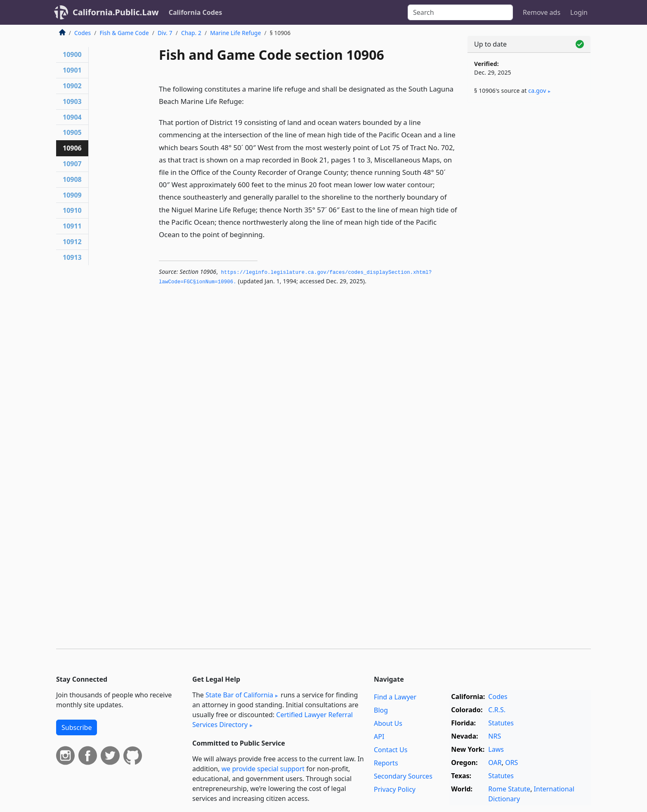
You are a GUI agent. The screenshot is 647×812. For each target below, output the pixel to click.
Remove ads (542, 12)
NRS (495, 736)
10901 (72, 70)
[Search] (460, 12)
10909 (72, 195)
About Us (388, 723)
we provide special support (263, 769)
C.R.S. (497, 710)
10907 (72, 164)
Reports (386, 763)
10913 (72, 257)
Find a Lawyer (395, 697)
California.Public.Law (116, 12)
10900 (72, 54)
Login (579, 12)
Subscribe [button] (77, 727)
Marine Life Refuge (235, 33)
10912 (72, 242)
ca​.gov (537, 91)
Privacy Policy (395, 789)
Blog (381, 710)
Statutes (501, 723)
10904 (72, 117)
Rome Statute (509, 789)
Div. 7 (165, 33)
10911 (72, 226)
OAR (495, 763)
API (379, 737)
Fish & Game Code (124, 33)
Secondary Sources (403, 776)
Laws (496, 749)
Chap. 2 (191, 33)
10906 (72, 148)
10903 (72, 101)
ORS (511, 763)
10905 (72, 132)
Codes (83, 33)
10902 (72, 86)
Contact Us (391, 750)
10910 (72, 210)
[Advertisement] (529, 238)
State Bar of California (239, 695)
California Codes (196, 12)
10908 (72, 179)
